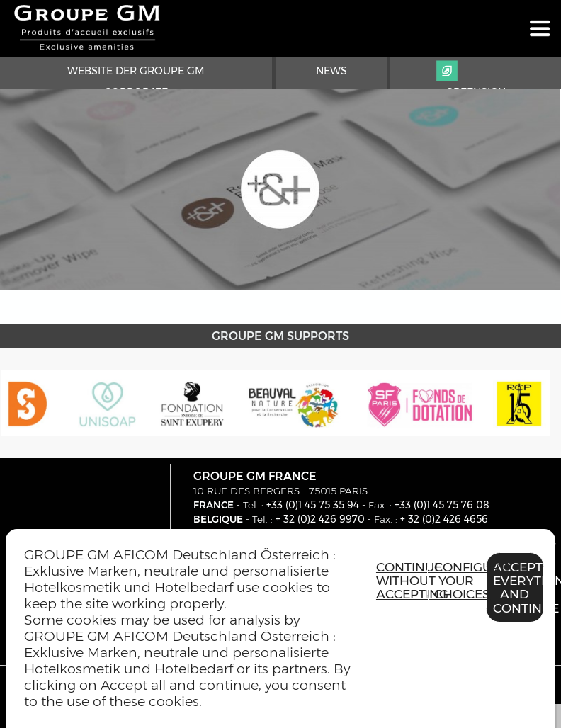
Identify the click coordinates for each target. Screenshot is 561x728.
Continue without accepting (402, 581)
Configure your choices (460, 581)
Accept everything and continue (518, 587)
